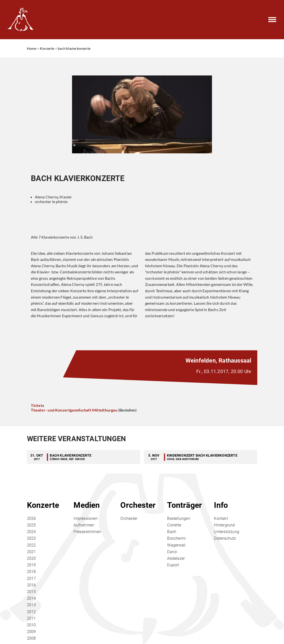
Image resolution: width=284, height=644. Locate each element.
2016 (31, 585)
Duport (173, 565)
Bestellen (127, 410)
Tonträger (185, 505)
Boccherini (176, 538)
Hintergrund (224, 525)
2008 (31, 638)
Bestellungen (179, 518)
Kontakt (221, 518)
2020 (31, 558)
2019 (31, 565)
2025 (31, 525)
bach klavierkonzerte (74, 48)
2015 (31, 592)
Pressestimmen (87, 532)
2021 (31, 552)
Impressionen (85, 518)
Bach (172, 532)
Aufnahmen (84, 525)
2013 (31, 605)
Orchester (138, 505)
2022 (31, 545)
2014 (31, 598)
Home (32, 48)
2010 (31, 625)
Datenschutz (225, 538)
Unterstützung (227, 532)
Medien (87, 505)
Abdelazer (176, 558)
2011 (31, 618)
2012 (31, 612)
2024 (31, 532)
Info (221, 505)
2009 (31, 632)
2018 (31, 572)
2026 (31, 518)
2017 (31, 578)
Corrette (174, 525)
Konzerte (47, 48)
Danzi (172, 552)
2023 (31, 538)
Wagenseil (176, 545)
